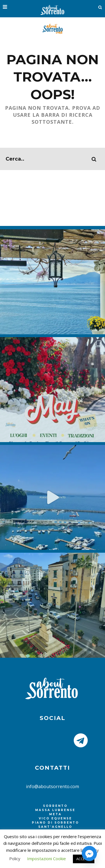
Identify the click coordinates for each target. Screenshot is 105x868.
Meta (55, 814)
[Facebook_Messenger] (89, 853)
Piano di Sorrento (55, 823)
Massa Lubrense (55, 810)
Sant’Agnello (55, 827)
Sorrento (55, 806)
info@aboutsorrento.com (52, 786)
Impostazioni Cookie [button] (46, 859)
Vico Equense (55, 818)
